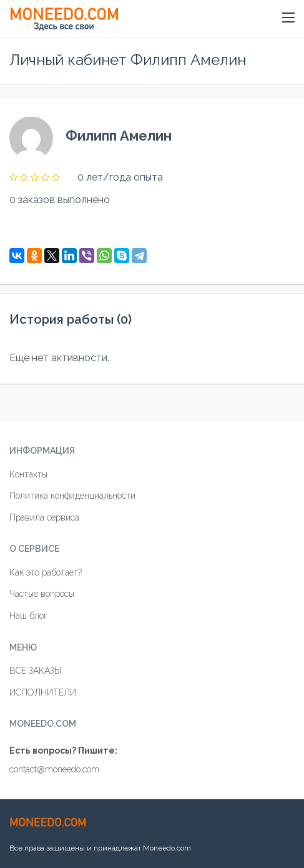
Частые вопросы (42, 594)
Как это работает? (46, 572)
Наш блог (28, 616)
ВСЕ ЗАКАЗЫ (35, 671)
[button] (288, 18)
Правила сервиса (44, 517)
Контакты (28, 474)
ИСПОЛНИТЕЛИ (43, 692)
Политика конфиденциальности (72, 496)
